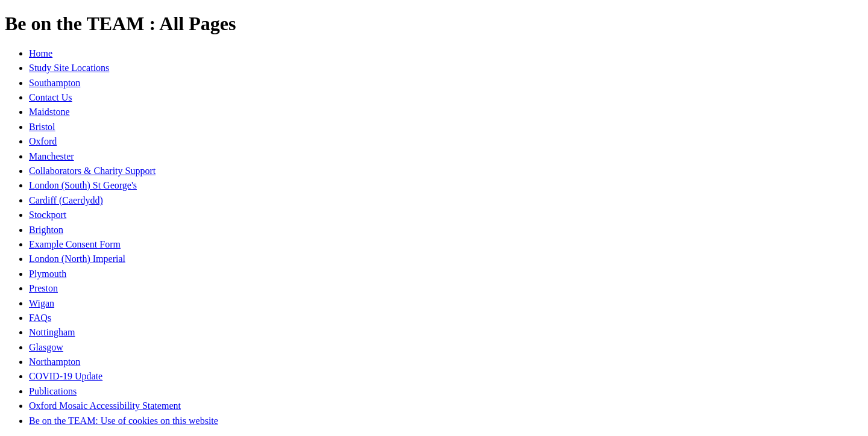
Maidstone (49, 112)
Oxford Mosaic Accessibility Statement (105, 406)
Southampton (55, 83)
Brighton (46, 230)
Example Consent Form (75, 244)
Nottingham (52, 332)
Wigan (42, 303)
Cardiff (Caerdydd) (66, 200)
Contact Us (51, 97)
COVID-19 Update (66, 376)
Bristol (42, 127)
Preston (43, 288)
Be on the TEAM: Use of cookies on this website (124, 421)
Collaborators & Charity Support (92, 171)
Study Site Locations (69, 68)
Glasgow (46, 347)
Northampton (55, 362)
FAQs (40, 318)
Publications (53, 391)
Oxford (43, 141)
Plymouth (48, 274)
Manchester (52, 156)
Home (41, 53)
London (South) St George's (83, 185)
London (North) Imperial (77, 259)
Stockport (48, 215)
